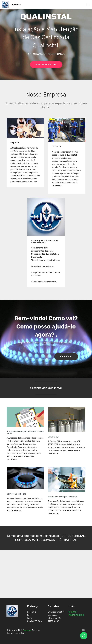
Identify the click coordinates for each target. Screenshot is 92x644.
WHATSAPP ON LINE (46, 64)
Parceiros (27, 630)
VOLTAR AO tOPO (76, 615)
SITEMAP (73, 612)
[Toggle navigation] (88, 4)
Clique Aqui (66, 356)
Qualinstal (16, 5)
